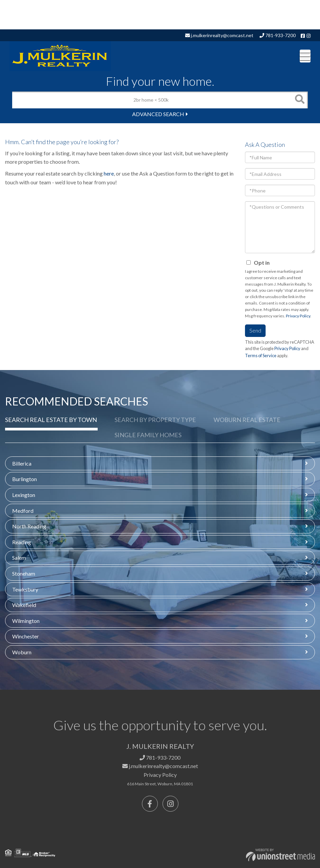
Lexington (24, 495)
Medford (23, 511)
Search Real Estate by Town (51, 420)
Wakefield (24, 605)
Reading (22, 542)
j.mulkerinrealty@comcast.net (219, 35)
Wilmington (26, 621)
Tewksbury (25, 589)
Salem (19, 558)
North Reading (29, 526)
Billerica (22, 463)
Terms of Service (261, 356)
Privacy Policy (298, 316)
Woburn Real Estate (247, 420)
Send (255, 330)
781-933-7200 (278, 35)
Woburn (22, 652)
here (109, 173)
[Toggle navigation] (305, 56)
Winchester (26, 636)
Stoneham (24, 573)
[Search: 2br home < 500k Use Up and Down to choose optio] (152, 100)
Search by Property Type (155, 420)
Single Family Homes (148, 435)
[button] (299, 100)
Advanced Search (158, 114)
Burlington (24, 479)
